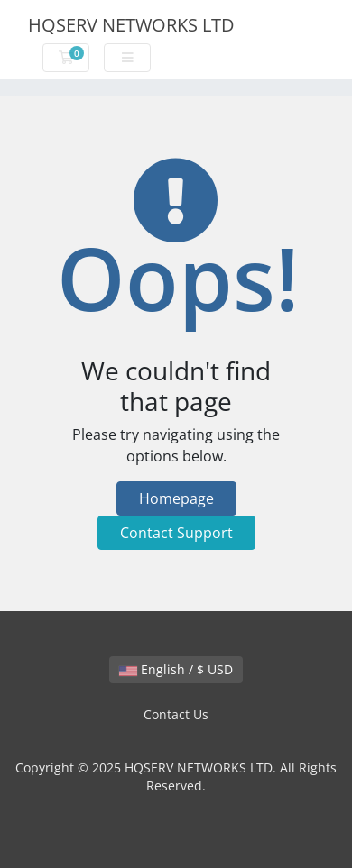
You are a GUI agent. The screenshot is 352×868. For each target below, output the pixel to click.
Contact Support (176, 533)
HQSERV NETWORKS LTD (131, 25)
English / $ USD (176, 669)
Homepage (176, 498)
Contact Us (176, 714)
